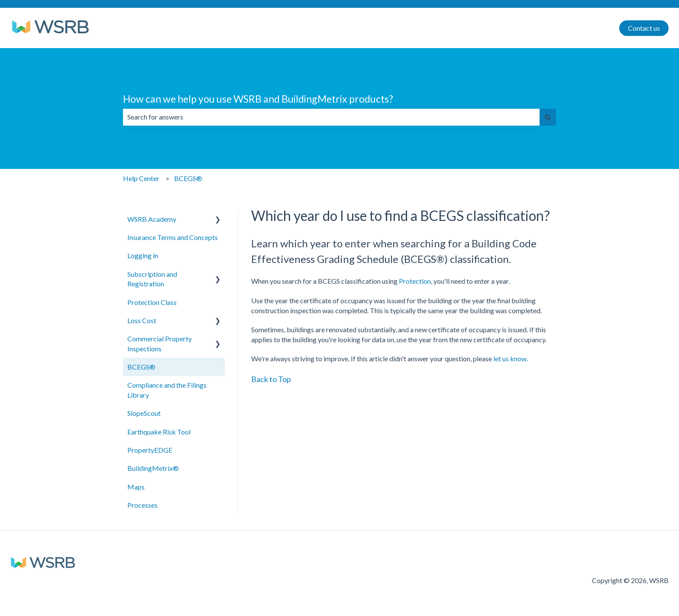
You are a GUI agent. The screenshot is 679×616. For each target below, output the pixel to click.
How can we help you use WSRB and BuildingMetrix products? (258, 99)
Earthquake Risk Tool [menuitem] (159, 432)
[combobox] (331, 117)
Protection (415, 281)
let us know (510, 358)
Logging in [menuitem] (143, 255)
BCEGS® (188, 178)
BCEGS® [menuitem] (141, 367)
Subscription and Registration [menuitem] (152, 279)
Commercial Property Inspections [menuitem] (160, 343)
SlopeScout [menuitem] (144, 413)
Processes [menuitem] (142, 505)
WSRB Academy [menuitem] (152, 219)
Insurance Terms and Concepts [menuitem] (173, 237)
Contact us (644, 28)
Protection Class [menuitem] (152, 302)
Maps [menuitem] (136, 487)
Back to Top (271, 379)
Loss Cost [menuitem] (142, 320)
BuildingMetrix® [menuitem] (153, 468)
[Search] (548, 117)
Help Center (141, 178)
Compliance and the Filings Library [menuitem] (167, 390)
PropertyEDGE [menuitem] (150, 450)
